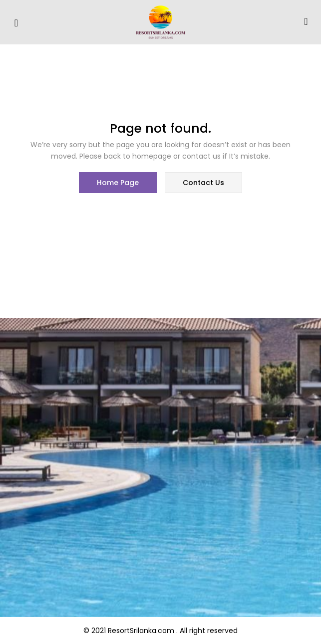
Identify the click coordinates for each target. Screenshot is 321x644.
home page (118, 183)
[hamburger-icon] (16, 23)
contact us (203, 183)
